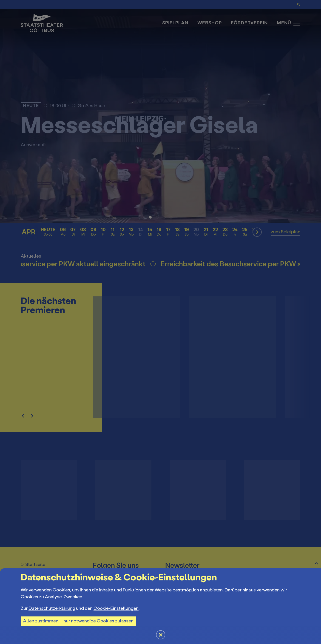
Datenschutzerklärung (52, 608)
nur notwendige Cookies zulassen (98, 621)
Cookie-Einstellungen (116, 608)
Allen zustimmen (41, 621)
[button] (160, 322)
